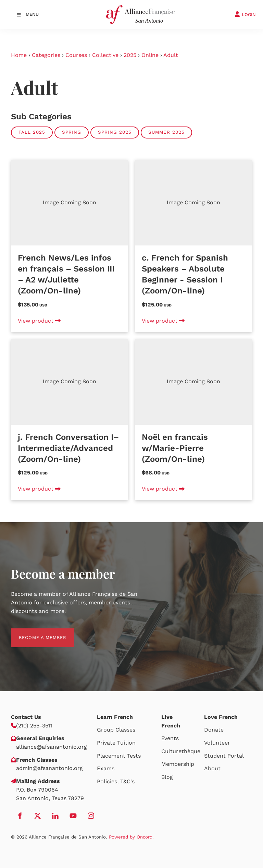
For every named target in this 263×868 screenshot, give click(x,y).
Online (150, 55)
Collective (105, 55)
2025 (130, 55)
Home (19, 55)
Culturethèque (181, 751)
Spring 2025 (115, 132)
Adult (171, 55)
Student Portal (224, 756)
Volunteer (217, 743)
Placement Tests (119, 756)
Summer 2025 (166, 132)
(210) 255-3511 (34, 726)
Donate (214, 730)
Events (170, 738)
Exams (106, 768)
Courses (76, 55)
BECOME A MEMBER (35, 632)
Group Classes (116, 730)
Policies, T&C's (116, 781)
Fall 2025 (32, 132)
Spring (72, 132)
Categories (46, 55)
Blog (167, 777)
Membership (178, 764)
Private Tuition (116, 743)
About (212, 768)
